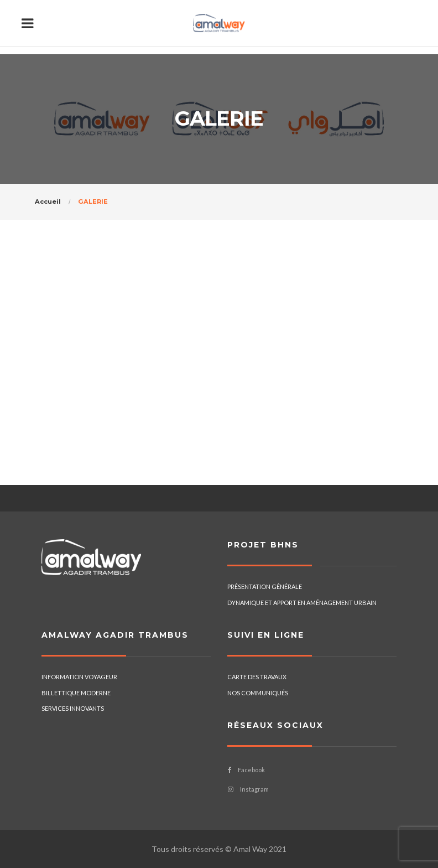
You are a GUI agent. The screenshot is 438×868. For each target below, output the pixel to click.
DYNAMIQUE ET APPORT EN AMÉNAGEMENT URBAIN (302, 603)
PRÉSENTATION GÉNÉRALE (265, 587)
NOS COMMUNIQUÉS (258, 693)
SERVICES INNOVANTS (73, 708)
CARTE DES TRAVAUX (257, 677)
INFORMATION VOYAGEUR (79, 677)
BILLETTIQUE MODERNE (76, 693)
